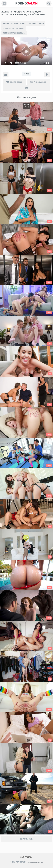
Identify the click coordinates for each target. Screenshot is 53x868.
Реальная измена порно (14, 24)
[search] (49, 4)
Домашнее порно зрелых (14, 33)
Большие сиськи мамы (14, 28)
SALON (27, 3)
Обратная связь (26, 857)
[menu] (4, 4)
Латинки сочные (36, 24)
